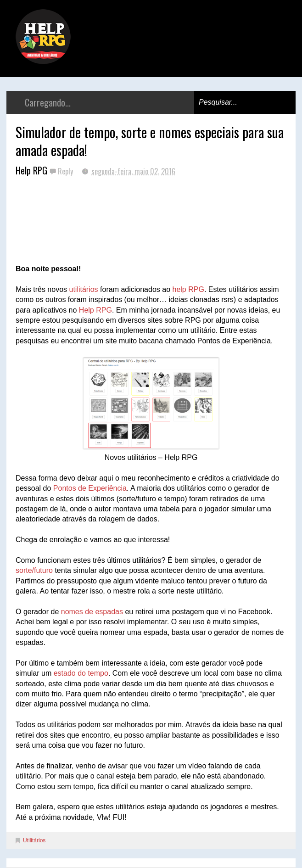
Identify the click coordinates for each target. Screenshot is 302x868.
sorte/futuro (34, 570)
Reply (66, 171)
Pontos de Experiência (90, 488)
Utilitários (34, 840)
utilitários (83, 289)
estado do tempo (81, 673)
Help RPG (95, 310)
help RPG (188, 289)
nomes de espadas (92, 612)
